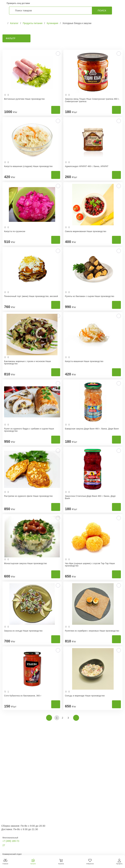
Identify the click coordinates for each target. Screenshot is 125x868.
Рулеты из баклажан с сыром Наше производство (90, 296)
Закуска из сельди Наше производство (23, 631)
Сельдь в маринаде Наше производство (85, 696)
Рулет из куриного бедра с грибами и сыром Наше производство (29, 430)
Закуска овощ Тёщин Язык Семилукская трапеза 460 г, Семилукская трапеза (92, 100)
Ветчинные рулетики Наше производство (24, 99)
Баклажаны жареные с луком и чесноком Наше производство (28, 363)
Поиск (102, 11)
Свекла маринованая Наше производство (86, 231)
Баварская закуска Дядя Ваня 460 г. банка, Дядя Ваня (92, 429)
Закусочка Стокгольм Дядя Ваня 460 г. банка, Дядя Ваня (90, 497)
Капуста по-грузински (15, 231)
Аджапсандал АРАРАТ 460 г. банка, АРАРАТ (87, 166)
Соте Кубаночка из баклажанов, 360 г (23, 696)
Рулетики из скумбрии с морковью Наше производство (92, 631)
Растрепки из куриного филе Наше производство (28, 496)
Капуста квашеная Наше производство (84, 361)
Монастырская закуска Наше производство (26, 563)
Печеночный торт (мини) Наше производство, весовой (31, 296)
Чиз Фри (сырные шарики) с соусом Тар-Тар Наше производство (90, 565)
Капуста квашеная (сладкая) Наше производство (28, 166)
